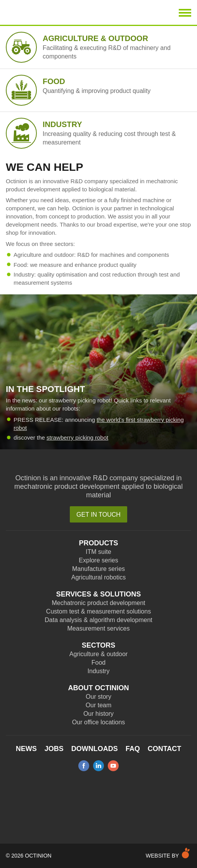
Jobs (54, 749)
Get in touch (98, 515)
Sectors (99, 645)
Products (98, 543)
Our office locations (99, 722)
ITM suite (98, 552)
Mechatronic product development (98, 603)
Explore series (98, 560)
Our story (98, 697)
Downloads (95, 749)
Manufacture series (98, 569)
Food (98, 663)
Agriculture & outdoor (98, 654)
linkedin (98, 766)
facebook (84, 766)
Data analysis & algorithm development (98, 620)
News (26, 749)
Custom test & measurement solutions (98, 611)
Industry (99, 671)
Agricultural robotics (99, 577)
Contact (165, 749)
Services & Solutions (99, 594)
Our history (98, 714)
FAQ (133, 749)
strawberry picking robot (77, 437)
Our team (99, 705)
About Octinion (99, 688)
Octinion (49, 12)
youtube (113, 766)
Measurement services (99, 628)
